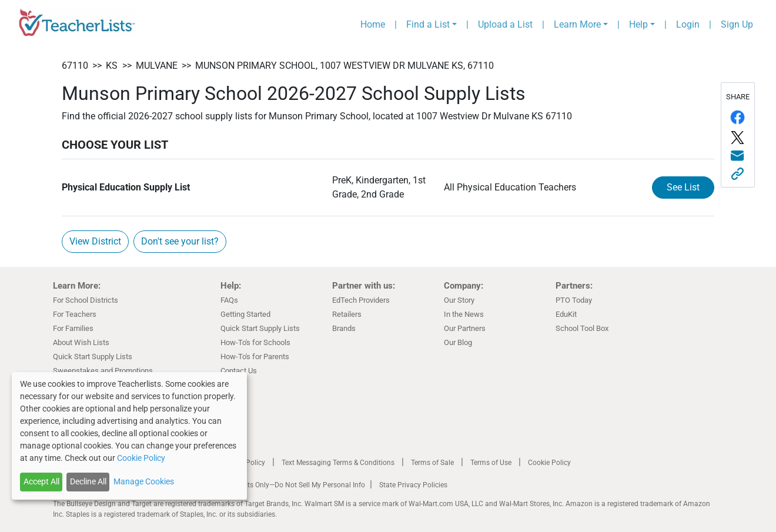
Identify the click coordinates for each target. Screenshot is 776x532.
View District (95, 241)
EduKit (566, 314)
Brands (344, 328)
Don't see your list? (180, 241)
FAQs (229, 300)
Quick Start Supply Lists (93, 357)
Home (373, 24)
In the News (464, 314)
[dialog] (129, 436)
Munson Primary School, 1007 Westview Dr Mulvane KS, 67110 (344, 66)
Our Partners (465, 328)
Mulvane (157, 66)
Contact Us (239, 371)
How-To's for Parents (255, 357)
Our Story (459, 300)
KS (112, 66)
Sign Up (737, 24)
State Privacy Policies (413, 485)
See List (683, 187)
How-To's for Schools (255, 342)
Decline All (88, 481)
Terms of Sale (432, 463)
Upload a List (505, 24)
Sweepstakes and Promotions (103, 371)
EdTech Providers (361, 300)
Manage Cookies (144, 481)
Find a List (428, 24)
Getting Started (245, 314)
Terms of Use (491, 463)
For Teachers (75, 314)
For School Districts (86, 300)
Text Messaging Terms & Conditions (338, 463)
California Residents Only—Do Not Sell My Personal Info (277, 485)
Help (638, 24)
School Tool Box (582, 328)
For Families (73, 328)
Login (688, 24)
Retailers (347, 314)
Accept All (41, 481)
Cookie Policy (549, 463)
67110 (75, 66)
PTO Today (574, 300)
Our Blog (458, 342)
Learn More (577, 24)
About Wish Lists (81, 342)
